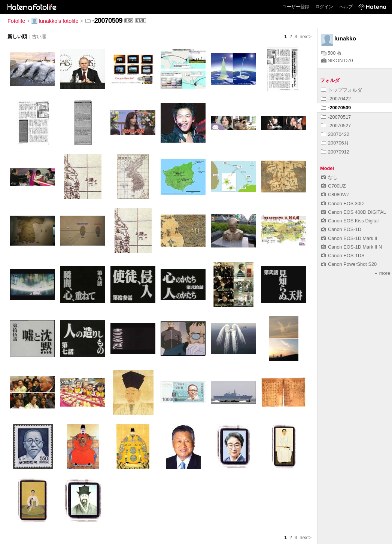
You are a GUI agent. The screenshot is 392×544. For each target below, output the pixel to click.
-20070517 (336, 117)
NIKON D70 (337, 60)
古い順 (39, 37)
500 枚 (332, 53)
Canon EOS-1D (341, 229)
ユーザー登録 (296, 7)
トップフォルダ (341, 90)
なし (329, 177)
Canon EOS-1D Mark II (349, 238)
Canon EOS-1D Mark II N (351, 247)
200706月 (335, 143)
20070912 (335, 152)
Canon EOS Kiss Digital (350, 221)
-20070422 (336, 99)
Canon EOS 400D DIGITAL (353, 212)
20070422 (335, 134)
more (382, 273)
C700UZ (333, 186)
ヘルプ (346, 7)
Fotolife (16, 21)
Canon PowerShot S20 (349, 264)
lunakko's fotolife (55, 21)
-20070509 (336, 108)
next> (306, 37)
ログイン (324, 7)
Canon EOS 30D (342, 203)
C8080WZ (335, 194)
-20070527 (336, 126)
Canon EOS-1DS (343, 256)
